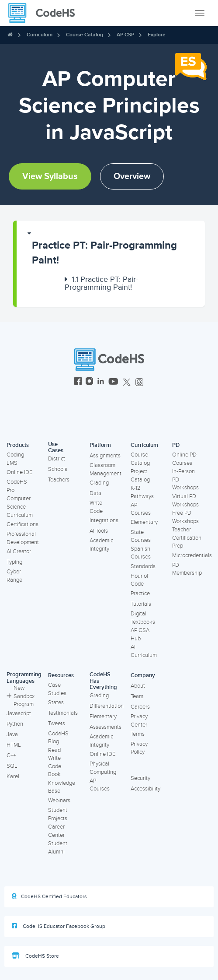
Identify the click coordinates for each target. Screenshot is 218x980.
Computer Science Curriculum (20, 507)
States (56, 703)
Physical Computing (103, 768)
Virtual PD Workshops (185, 501)
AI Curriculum (144, 651)
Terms (138, 734)
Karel (13, 776)
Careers (140, 707)
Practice (140, 594)
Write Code (96, 507)
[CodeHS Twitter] (127, 382)
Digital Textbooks (143, 618)
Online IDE (19, 472)
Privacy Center (139, 721)
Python (15, 724)
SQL (12, 766)
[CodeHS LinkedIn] (101, 382)
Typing (14, 562)
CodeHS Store (35, 956)
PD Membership (187, 569)
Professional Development (23, 538)
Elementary (144, 522)
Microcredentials (192, 555)
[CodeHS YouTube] (113, 382)
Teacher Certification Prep (187, 538)
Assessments (106, 727)
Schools (58, 469)
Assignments (105, 456)
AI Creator (19, 551)
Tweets (57, 724)
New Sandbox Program (21, 696)
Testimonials (63, 713)
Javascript (19, 713)
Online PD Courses (184, 459)
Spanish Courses (141, 553)
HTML (14, 745)
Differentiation (107, 706)
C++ (11, 755)
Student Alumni (58, 848)
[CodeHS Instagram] (89, 382)
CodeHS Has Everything (103, 681)
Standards (143, 566)
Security (140, 778)
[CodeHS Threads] (139, 382)
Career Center (56, 831)
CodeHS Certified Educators (49, 896)
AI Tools (99, 531)
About (138, 686)
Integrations (104, 520)
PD (176, 445)
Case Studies (57, 689)
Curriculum (40, 35)
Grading (99, 483)
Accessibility (145, 789)
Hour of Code (139, 580)
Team (137, 696)
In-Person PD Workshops (185, 479)
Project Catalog (140, 476)
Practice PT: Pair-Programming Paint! (104, 253)
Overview (132, 176)
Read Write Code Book (55, 762)
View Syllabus (50, 176)
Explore (157, 35)
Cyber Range (14, 576)
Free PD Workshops (185, 517)
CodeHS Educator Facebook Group (59, 926)
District (57, 459)
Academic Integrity (101, 545)
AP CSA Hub (140, 634)
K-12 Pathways (142, 492)
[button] (111, 249)
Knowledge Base (62, 787)
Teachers (59, 480)
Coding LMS (15, 459)
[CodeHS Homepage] (45, 13)
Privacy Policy (139, 748)
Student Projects (58, 814)
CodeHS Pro (17, 486)
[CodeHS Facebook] (78, 382)
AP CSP (125, 35)
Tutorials (141, 604)
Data (95, 493)
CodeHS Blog (58, 738)
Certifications (22, 524)
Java (12, 734)
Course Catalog (85, 35)
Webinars (59, 801)
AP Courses (141, 509)
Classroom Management (106, 469)
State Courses (141, 536)
